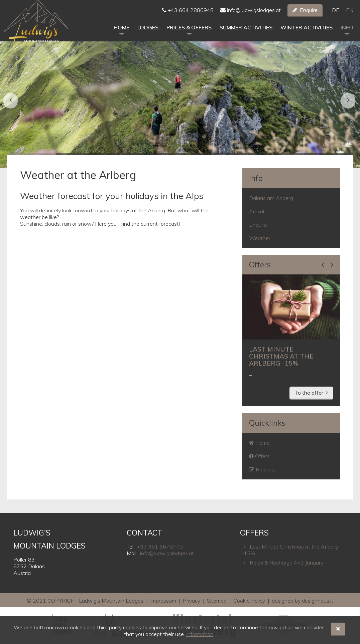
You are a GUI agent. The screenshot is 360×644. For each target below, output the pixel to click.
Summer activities (246, 34)
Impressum (164, 601)
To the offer (309, 393)
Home (122, 34)
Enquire (309, 13)
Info (347, 34)
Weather (260, 238)
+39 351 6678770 (160, 547)
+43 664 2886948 (188, 13)
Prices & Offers (189, 34)
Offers (260, 265)
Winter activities (307, 34)
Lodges (148, 34)
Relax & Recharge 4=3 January (282, 563)
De (336, 13)
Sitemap (217, 601)
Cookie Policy (249, 601)
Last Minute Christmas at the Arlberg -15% (290, 550)
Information (200, 634)
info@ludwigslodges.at (251, 13)
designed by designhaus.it (303, 601)
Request (263, 469)
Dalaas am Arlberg (271, 198)
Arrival (257, 211)
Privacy (192, 601)
